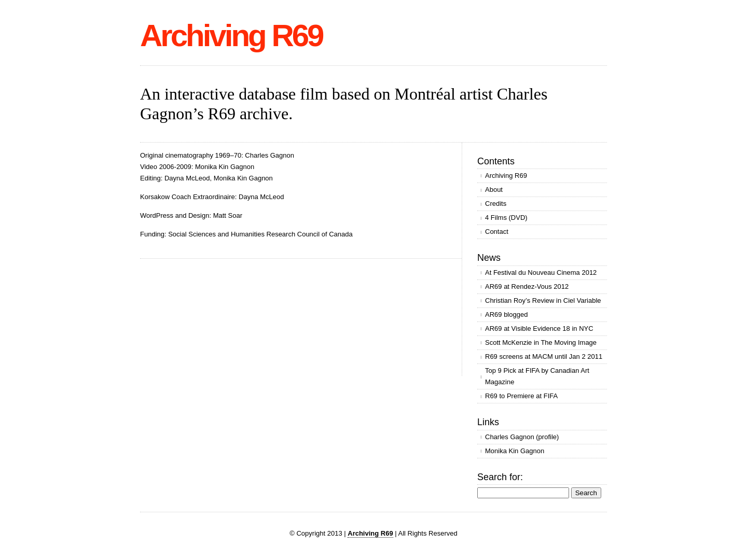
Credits (496, 204)
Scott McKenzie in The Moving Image (541, 342)
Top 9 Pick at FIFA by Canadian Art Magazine (537, 376)
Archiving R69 (231, 36)
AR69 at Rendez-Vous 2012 (527, 286)
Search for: (500, 477)
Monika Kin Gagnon (515, 451)
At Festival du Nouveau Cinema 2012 (541, 272)
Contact (497, 232)
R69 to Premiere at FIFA (521, 396)
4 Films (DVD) (506, 218)
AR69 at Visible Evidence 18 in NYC (539, 328)
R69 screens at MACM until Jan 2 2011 (544, 356)
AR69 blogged (506, 314)
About (494, 190)
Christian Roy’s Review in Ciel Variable (543, 300)
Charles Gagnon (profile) (522, 437)
